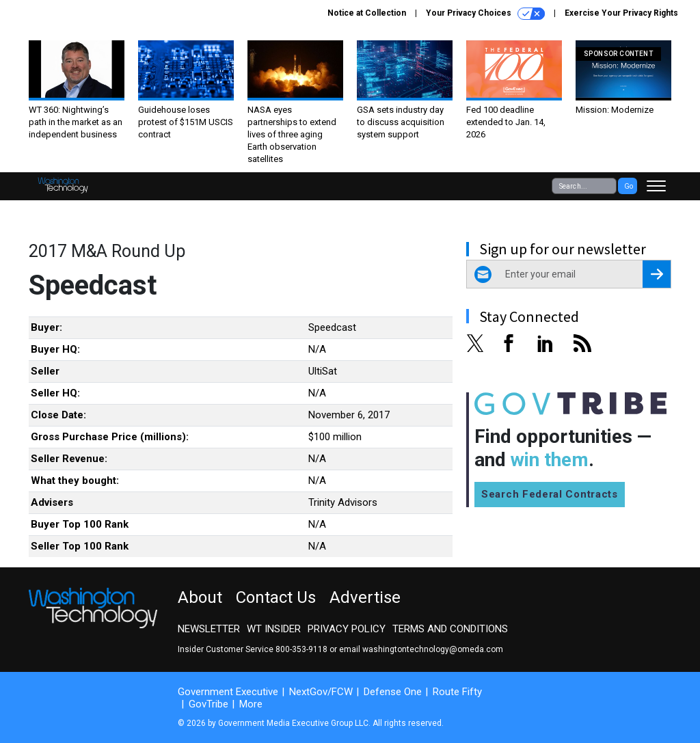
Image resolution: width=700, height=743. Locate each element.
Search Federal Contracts (550, 494)
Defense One (393, 692)
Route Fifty (457, 692)
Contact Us (276, 597)
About (200, 597)
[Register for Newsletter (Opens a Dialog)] (657, 274)
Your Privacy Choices (485, 14)
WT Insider (274, 629)
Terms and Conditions (450, 629)
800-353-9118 (301, 649)
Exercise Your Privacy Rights (621, 13)
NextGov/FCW (321, 692)
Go (629, 186)
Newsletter (209, 629)
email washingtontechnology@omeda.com (421, 649)
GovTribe (208, 704)
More (251, 704)
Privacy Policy (347, 629)
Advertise (365, 597)
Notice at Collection (367, 13)
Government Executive (228, 692)
